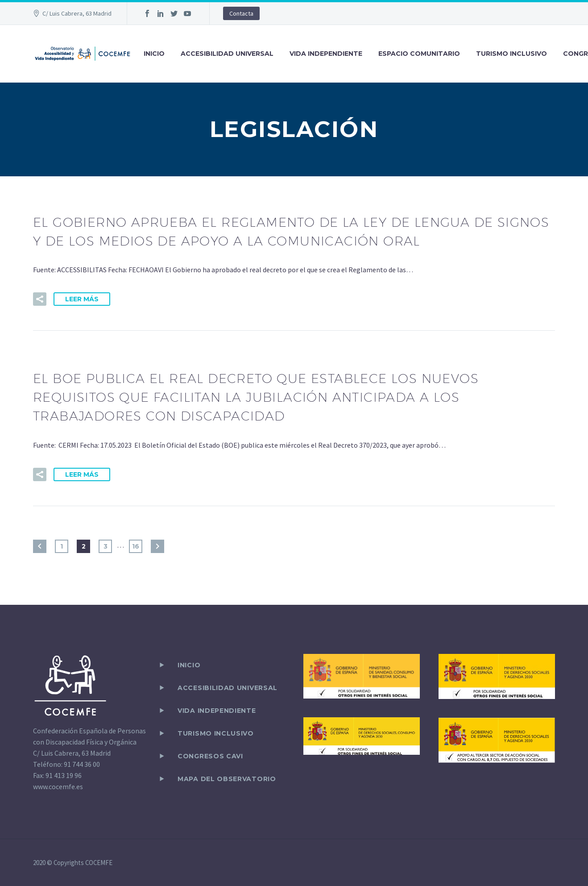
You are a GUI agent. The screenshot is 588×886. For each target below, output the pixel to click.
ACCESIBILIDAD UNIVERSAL (227, 54)
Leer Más (82, 299)
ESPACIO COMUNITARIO (419, 54)
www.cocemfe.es (58, 786)
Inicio (189, 665)
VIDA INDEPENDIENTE (326, 54)
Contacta (241, 13)
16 (136, 546)
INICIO (154, 54)
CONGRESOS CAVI (210, 756)
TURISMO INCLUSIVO (511, 54)
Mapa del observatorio (227, 779)
